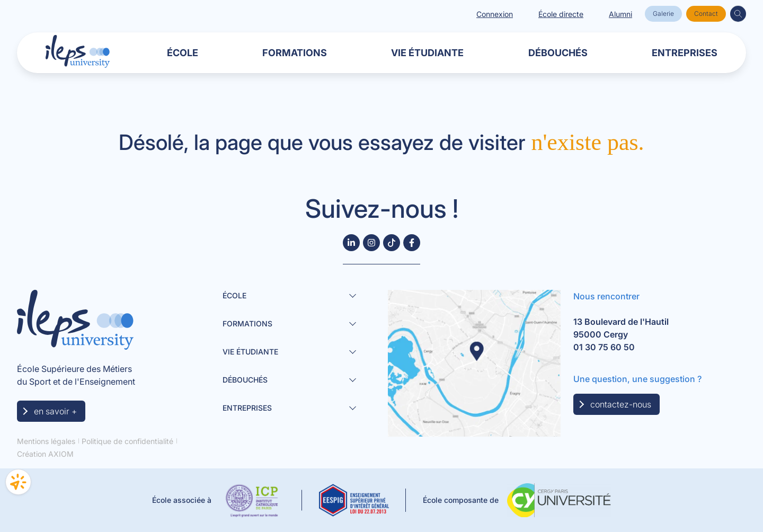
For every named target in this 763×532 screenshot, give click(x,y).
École (183, 53)
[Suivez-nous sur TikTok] (392, 243)
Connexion (495, 14)
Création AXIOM (45, 454)
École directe (561, 14)
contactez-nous (621, 404)
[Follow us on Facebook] (412, 243)
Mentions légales (46, 441)
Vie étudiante (427, 53)
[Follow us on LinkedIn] (351, 243)
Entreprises (685, 53)
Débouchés (558, 53)
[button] (738, 14)
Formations (295, 53)
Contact (706, 14)
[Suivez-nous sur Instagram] (371, 243)
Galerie (663, 14)
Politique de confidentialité (127, 441)
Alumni (620, 14)
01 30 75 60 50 (604, 347)
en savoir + (55, 411)
